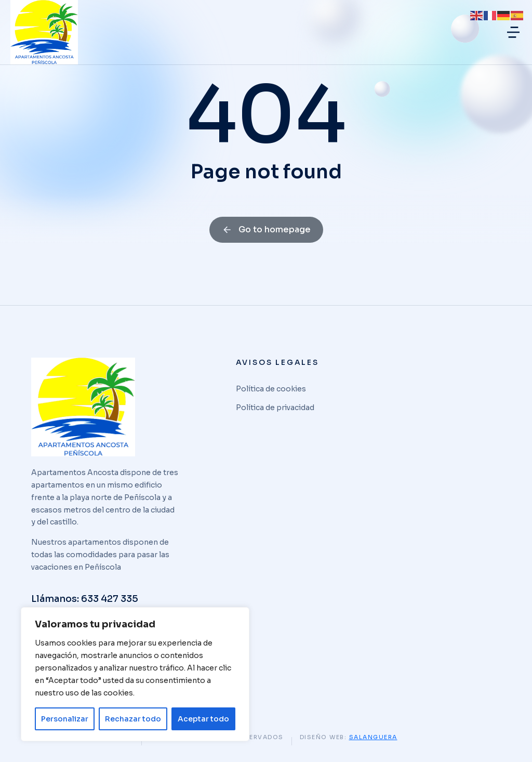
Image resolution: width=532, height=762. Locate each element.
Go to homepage (266, 229)
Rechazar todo (133, 719)
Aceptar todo (203, 719)
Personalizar (65, 719)
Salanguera (373, 737)
